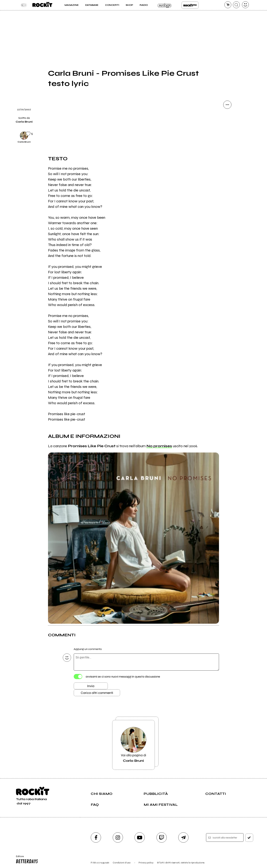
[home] (42, 5)
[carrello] (228, 5)
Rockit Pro (190, 5)
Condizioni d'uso (122, 863)
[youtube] (140, 837)
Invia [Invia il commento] (91, 686)
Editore (26, 860)
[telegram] (183, 837)
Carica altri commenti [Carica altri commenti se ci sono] (97, 693)
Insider (165, 5)
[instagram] (118, 837)
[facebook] (96, 837)
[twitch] (162, 837)
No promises (159, 446)
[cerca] (236, 5)
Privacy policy (146, 863)
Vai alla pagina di (133, 745)
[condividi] (227, 105)
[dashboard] (245, 5)
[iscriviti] (249, 838)
